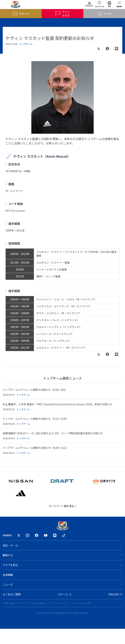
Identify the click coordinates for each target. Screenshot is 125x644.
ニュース (62, 584)
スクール (64, 594)
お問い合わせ (9, 603)
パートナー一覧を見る (63, 506)
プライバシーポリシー (61, 603)
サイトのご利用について (39, 603)
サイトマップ (22, 603)
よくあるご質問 (12, 594)
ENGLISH (115, 594)
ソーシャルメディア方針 (81, 603)
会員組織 (62, 575)
